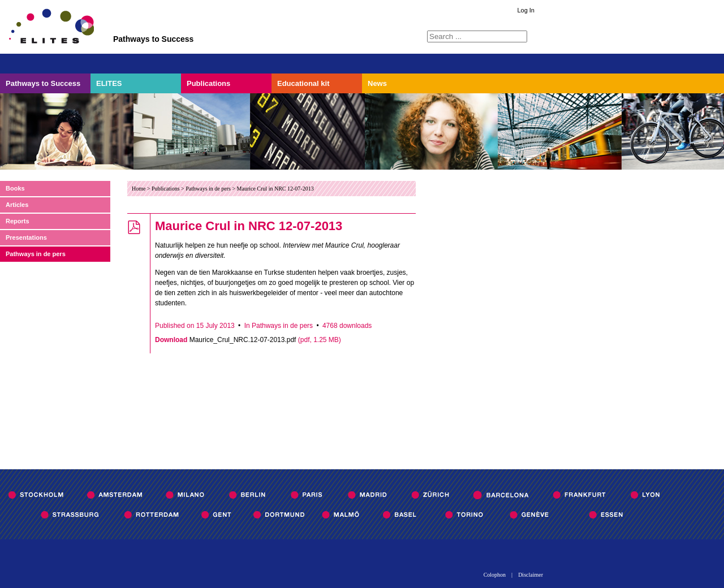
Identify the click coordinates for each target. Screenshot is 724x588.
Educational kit (303, 83)
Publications (208, 83)
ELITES (109, 83)
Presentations (26, 237)
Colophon (495, 575)
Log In (526, 10)
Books (15, 188)
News (377, 83)
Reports (18, 221)
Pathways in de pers (36, 254)
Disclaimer (531, 575)
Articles (17, 205)
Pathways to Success (43, 83)
